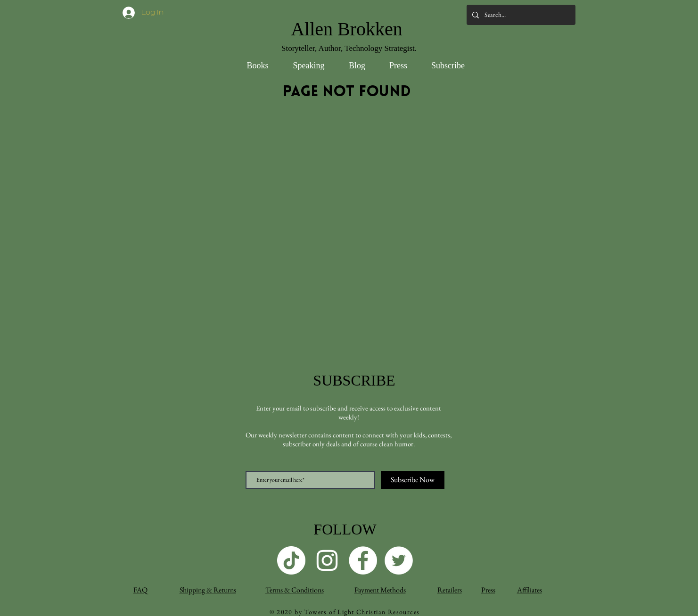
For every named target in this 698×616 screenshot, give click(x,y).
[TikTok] (291, 560)
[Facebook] (363, 560)
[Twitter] (399, 560)
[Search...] (520, 15)
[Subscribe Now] (413, 480)
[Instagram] (327, 560)
